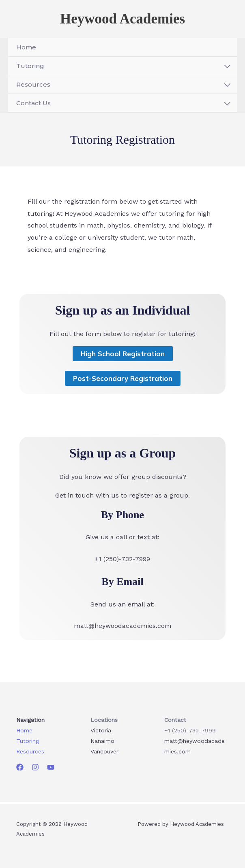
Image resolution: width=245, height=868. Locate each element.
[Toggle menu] (227, 68)
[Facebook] (20, 767)
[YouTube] (51, 767)
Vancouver (104, 751)
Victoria (101, 730)
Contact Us (33, 105)
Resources (33, 86)
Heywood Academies (122, 20)
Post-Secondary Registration (123, 380)
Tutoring (30, 67)
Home (26, 49)
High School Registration (123, 355)
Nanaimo (102, 741)
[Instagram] (35, 767)
